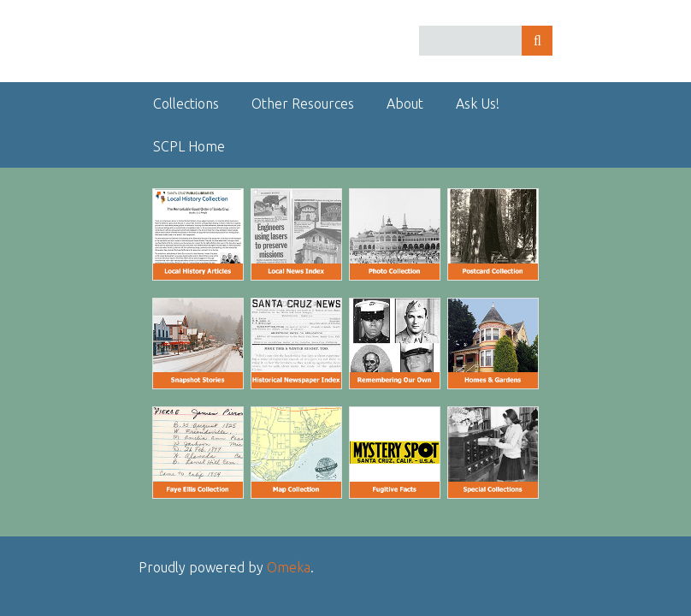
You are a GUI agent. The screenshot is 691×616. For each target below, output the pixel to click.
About (405, 104)
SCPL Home (189, 146)
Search (537, 41)
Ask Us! (478, 104)
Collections (186, 104)
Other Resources (303, 104)
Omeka (289, 567)
